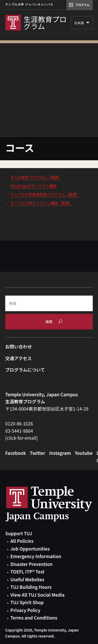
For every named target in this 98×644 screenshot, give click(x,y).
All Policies (22, 541)
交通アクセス (18, 358)
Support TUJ (19, 533)
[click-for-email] (22, 438)
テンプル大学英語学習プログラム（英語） (45, 194)
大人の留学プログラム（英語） (36, 177)
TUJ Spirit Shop (27, 602)
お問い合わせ (19, 346)
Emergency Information (36, 556)
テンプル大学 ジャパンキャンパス (29, 5)
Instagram (60, 453)
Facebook (16, 453)
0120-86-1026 (19, 423)
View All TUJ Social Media (38, 595)
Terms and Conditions (34, 618)
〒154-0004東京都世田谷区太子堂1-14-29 (47, 409)
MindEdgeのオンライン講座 (34, 186)
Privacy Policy (25, 610)
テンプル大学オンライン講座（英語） (42, 203)
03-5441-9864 (19, 431)
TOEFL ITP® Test (27, 572)
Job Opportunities (30, 549)
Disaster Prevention (31, 564)
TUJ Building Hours (31, 587)
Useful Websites (27, 579)
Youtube (84, 453)
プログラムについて (25, 370)
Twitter (38, 453)
